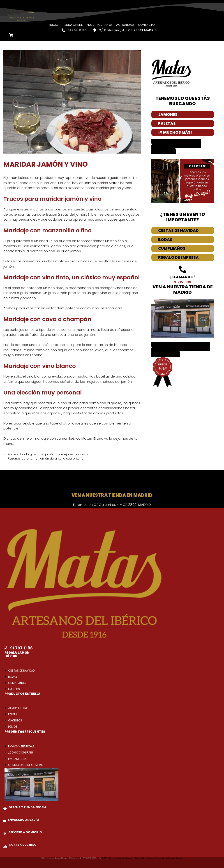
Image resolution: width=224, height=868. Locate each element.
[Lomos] (5, 726)
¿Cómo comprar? (21, 752)
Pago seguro (18, 759)
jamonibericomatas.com (123, 858)
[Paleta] (5, 714)
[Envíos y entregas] (5, 746)
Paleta (13, 714)
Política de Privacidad (155, 858)
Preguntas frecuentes (25, 731)
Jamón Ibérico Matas (102, 183)
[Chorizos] (5, 720)
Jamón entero (18, 708)
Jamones (168, 114)
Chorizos (15, 720)
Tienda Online (73, 25)
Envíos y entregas (21, 746)
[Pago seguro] (5, 758)
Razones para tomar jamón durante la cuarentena (46, 458)
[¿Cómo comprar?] (5, 752)
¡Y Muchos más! (175, 132)
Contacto (146, 25)
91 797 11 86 (106, 858)
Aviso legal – (140, 858)
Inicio (54, 25)
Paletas (167, 123)
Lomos (13, 726)
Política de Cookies (175, 858)
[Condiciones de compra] (5, 764)
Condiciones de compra (25, 765)
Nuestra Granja (99, 25)
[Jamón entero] (5, 708)
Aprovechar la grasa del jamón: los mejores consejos (48, 454)
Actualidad (125, 25)
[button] (181, 349)
